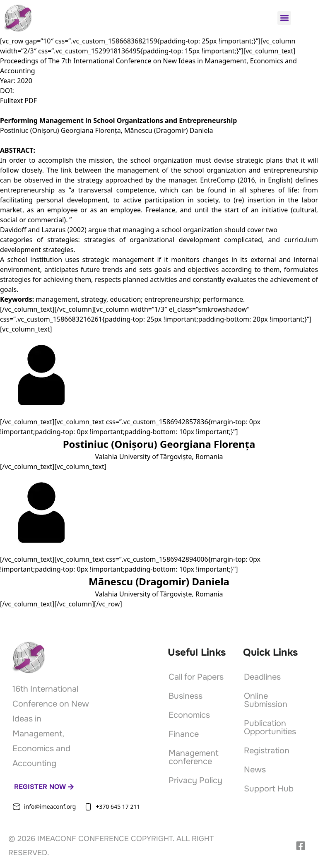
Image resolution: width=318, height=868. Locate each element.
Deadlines (262, 677)
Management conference (194, 757)
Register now (44, 787)
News (255, 770)
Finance (184, 734)
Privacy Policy (195, 780)
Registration (267, 751)
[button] (284, 18)
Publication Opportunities (270, 727)
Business (185, 696)
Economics (189, 715)
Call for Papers (196, 677)
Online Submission (266, 700)
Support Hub (269, 789)
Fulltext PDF (18, 101)
